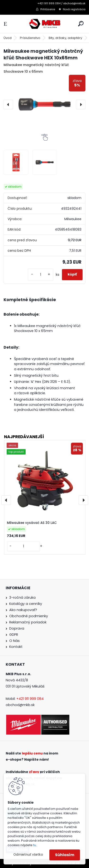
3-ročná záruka (22, 598)
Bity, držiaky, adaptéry (65, 38)
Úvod (8, 38)
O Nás (14, 641)
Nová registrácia (74, 9)
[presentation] (8, 104)
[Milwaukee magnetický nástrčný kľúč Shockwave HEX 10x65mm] (44, 104)
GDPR (14, 635)
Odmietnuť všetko (28, 855)
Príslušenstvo (30, 38)
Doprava (17, 628)
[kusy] (41, 275)
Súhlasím (65, 855)
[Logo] (45, 24)
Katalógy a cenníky (26, 604)
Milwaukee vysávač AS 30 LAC (32, 523)
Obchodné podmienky (29, 616)
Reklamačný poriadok (28, 622)
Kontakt (16, 647)
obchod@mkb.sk (20, 705)
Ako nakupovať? (23, 610)
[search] (81, 24)
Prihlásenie (48, 9)
